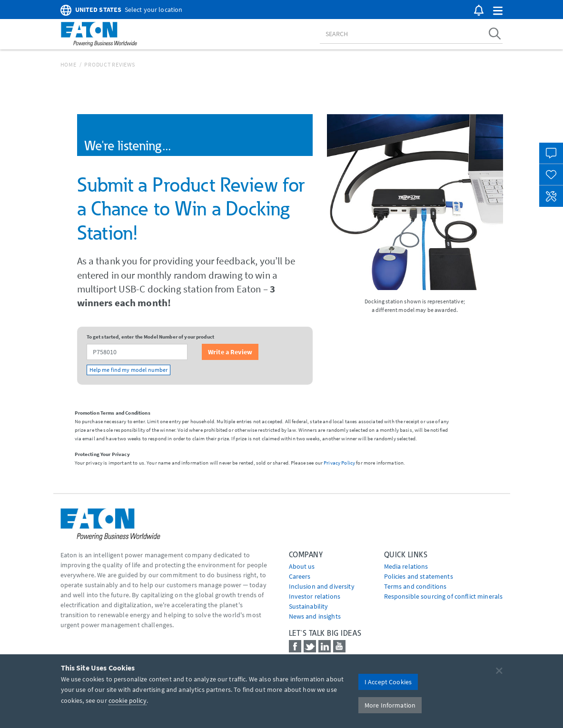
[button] (498, 11)
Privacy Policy (339, 463)
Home (69, 64)
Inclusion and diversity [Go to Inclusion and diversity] (322, 586)
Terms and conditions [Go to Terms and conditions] (415, 586)
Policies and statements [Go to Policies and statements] (419, 576)
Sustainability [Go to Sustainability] (309, 606)
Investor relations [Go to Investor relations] (315, 596)
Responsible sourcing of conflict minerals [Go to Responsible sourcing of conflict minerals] (444, 596)
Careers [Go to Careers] (300, 576)
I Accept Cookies (388, 682)
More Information (390, 705)
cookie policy (128, 700)
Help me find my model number (129, 370)
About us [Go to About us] (302, 566)
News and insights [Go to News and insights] (315, 616)
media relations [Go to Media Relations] (406, 566)
